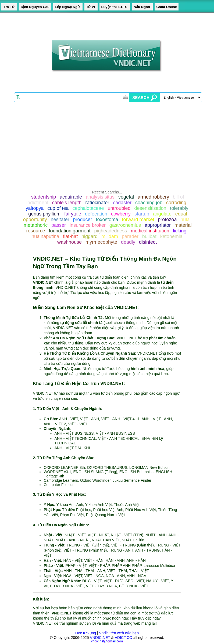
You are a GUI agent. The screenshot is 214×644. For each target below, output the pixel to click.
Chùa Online (167, 7)
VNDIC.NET (100, 638)
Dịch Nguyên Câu (35, 7)
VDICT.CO (124, 638)
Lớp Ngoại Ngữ (68, 7)
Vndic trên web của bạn (119, 633)
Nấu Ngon (142, 7)
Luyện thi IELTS (115, 7)
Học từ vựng (86, 633)
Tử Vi (91, 7)
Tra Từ (9, 7)
